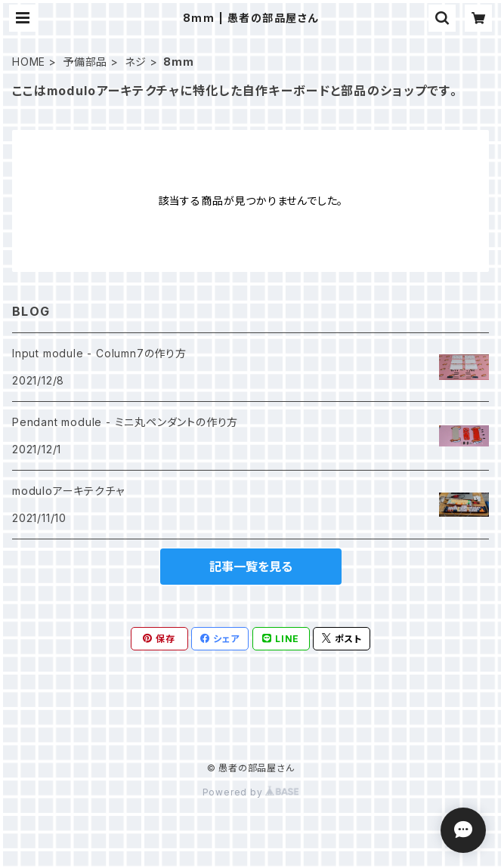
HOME (29, 62)
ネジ (136, 62)
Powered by (251, 792)
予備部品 (85, 62)
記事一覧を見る (251, 567)
